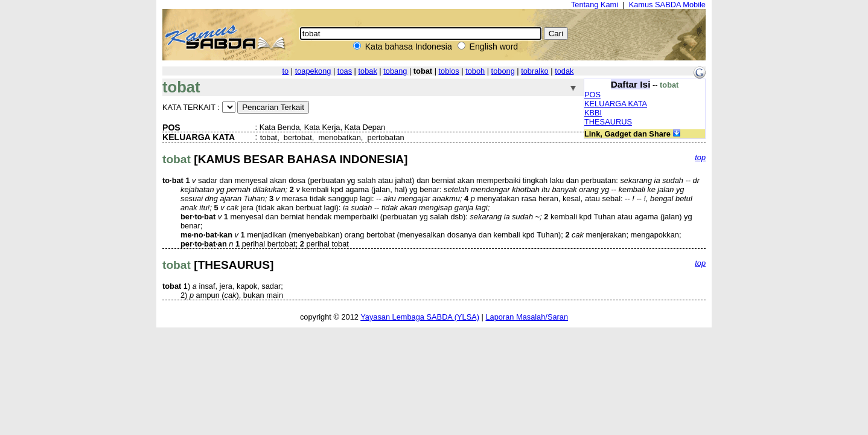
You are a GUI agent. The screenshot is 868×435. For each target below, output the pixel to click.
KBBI (593, 113)
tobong (503, 71)
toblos (449, 71)
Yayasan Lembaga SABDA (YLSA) (420, 317)
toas (345, 71)
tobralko (535, 71)
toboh (475, 71)
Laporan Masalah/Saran (527, 317)
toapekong (313, 71)
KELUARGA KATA (616, 104)
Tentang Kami (595, 5)
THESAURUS (608, 122)
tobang (395, 71)
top (700, 157)
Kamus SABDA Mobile (667, 5)
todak (564, 71)
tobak (368, 71)
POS (592, 95)
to (286, 71)
